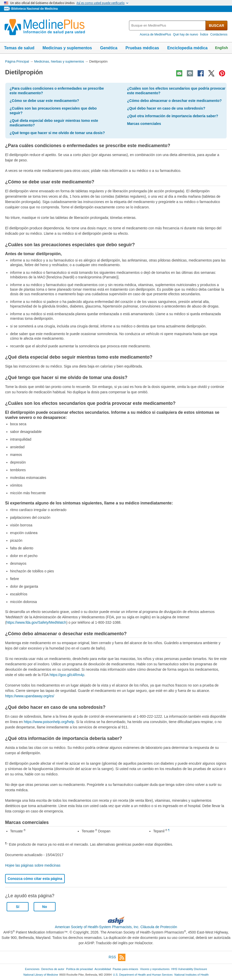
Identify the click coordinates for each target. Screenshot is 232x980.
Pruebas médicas (142, 48)
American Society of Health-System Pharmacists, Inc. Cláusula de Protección (116, 927)
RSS (117, 957)
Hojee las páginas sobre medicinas (33, 865)
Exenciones (32, 969)
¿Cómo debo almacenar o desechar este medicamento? (174, 101)
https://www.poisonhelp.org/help (49, 722)
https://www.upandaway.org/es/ (30, 696)
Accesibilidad (103, 969)
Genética (109, 48)
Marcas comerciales (144, 124)
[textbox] (168, 25)
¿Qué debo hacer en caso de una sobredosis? (166, 108)
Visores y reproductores (155, 969)
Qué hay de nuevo (186, 34)
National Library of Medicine (41, 975)
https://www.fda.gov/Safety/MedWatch (36, 622)
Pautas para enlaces (125, 969)
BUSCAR (216, 26)
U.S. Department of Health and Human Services (143, 975)
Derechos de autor (53, 969)
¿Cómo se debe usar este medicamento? (44, 101)
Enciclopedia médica (187, 48)
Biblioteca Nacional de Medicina (34, 9)
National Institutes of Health (191, 975)
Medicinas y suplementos (67, 48)
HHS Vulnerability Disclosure (189, 969)
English (221, 48)
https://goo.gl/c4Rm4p (67, 675)
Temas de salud (19, 48)
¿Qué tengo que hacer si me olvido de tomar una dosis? (57, 133)
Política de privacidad (79, 969)
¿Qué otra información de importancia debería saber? (172, 116)
